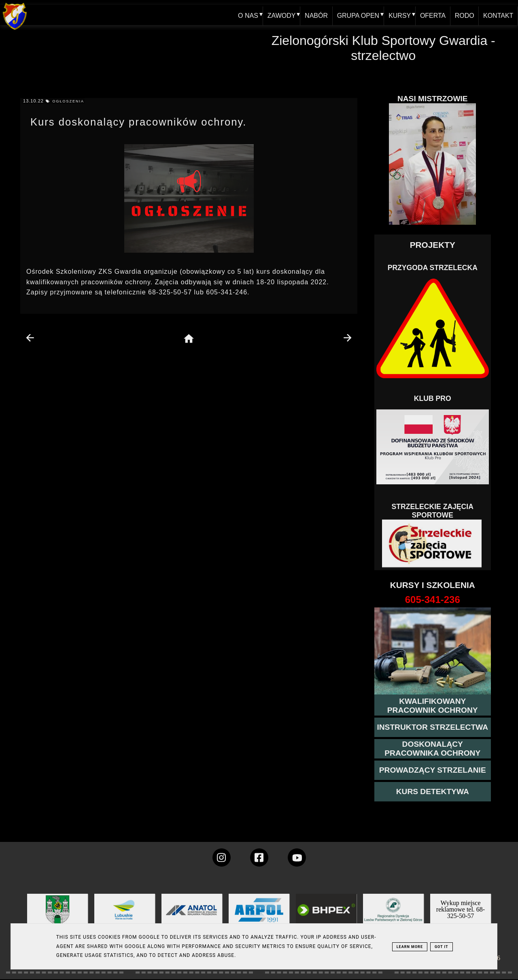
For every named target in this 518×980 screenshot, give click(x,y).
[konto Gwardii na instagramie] (222, 857)
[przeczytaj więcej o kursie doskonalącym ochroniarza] (433, 749)
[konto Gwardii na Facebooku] (259, 857)
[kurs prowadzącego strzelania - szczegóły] (433, 770)
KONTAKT (498, 15)
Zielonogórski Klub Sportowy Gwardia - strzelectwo (383, 48)
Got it (442, 947)
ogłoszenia (68, 101)
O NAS (247, 15)
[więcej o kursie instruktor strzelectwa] (432, 727)
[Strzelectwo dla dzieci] (433, 544)
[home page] (189, 339)
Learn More (410, 947)
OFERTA (432, 15)
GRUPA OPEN (357, 15)
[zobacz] (392, 916)
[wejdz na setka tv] (297, 857)
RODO (464, 15)
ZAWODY (280, 15)
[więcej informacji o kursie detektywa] (433, 792)
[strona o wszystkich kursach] (433, 600)
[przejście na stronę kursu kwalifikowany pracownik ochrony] (433, 706)
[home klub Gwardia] (15, 30)
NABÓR (315, 15)
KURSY (399, 15)
